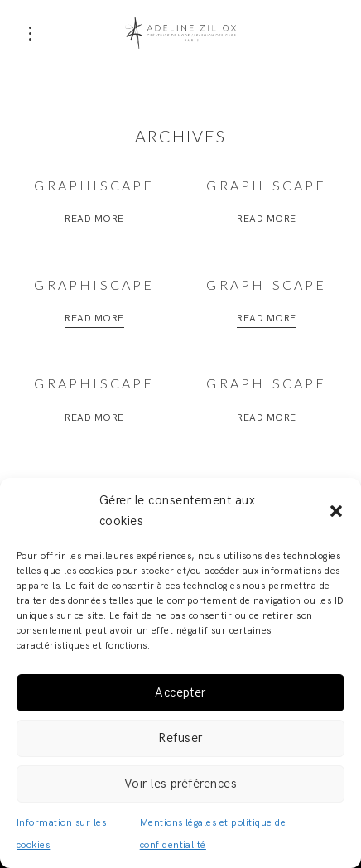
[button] (336, 511)
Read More (94, 219)
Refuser (180, 738)
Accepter (180, 692)
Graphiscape (94, 185)
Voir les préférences (181, 784)
